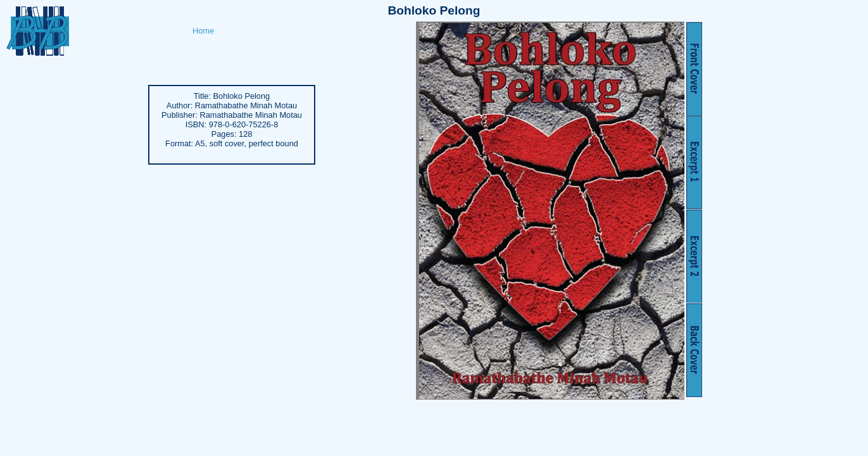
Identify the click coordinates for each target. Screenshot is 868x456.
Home (203, 31)
